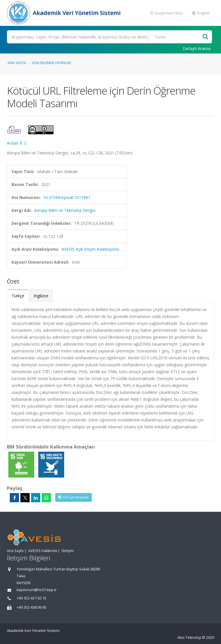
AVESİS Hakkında (43, 551)
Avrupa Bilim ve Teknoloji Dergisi (65, 210)
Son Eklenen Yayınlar (51, 63)
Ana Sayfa (17, 63)
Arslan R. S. (17, 143)
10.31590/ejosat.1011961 (67, 197)
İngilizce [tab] (41, 296)
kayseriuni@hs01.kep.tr (37, 590)
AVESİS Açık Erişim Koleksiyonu (90, 249)
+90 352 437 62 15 (32, 598)
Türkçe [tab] (18, 296)
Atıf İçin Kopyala (74, 497)
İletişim (68, 551)
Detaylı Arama (197, 48)
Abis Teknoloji (189, 638)
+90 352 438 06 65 (32, 607)
